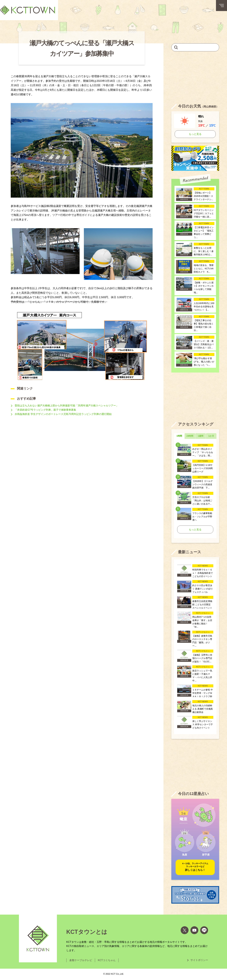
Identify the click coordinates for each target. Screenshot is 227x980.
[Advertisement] (195, 77)
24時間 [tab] (190, 436)
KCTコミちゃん (107, 960)
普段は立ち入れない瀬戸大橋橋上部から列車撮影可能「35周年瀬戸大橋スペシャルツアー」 (67, 406)
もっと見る (195, 134)
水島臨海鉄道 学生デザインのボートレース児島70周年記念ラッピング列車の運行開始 (63, 414)
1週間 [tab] (201, 436)
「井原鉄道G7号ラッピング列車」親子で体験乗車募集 (45, 410)
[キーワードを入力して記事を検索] (195, 47)
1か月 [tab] (211, 436)
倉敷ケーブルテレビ (81, 960)
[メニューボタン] (221, 6)
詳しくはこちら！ (195, 867)
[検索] (176, 47)
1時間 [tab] (179, 436)
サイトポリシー (199, 960)
